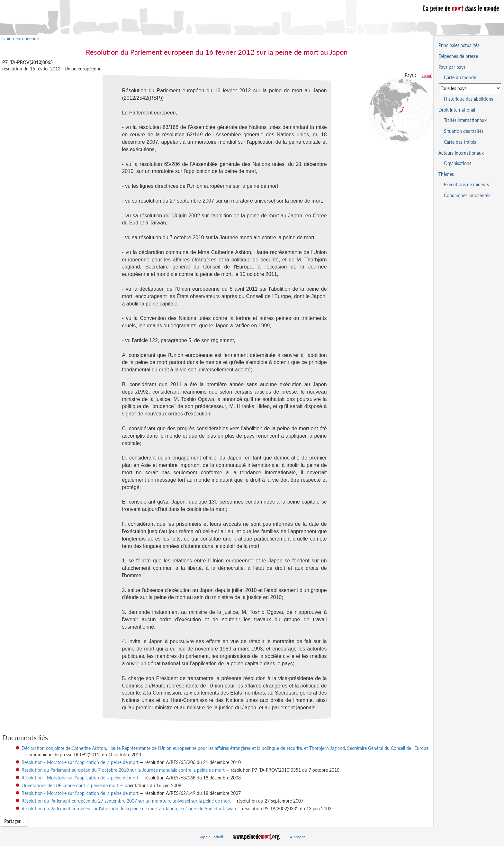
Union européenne (21, 38)
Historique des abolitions (468, 99)
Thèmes (446, 174)
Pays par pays (452, 67)
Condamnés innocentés (467, 195)
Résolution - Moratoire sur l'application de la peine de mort (80, 762)
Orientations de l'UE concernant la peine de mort (70, 785)
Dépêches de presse (458, 56)
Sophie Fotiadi (211, 837)
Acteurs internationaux (461, 153)
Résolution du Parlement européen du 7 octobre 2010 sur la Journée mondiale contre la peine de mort (123, 770)
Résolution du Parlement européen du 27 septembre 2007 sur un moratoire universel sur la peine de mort (126, 801)
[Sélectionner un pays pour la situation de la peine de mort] (470, 88)
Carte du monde (460, 77)
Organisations (458, 163)
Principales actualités (459, 45)
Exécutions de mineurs (466, 184)
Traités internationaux (465, 120)
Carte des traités (460, 142)
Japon (427, 75)
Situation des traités (464, 131)
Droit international (457, 110)
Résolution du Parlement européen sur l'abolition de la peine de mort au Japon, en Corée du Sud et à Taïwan (129, 809)
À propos (298, 837)
